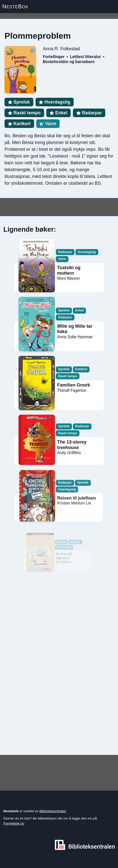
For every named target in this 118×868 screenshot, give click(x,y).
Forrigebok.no (14, 823)
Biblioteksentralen (53, 811)
